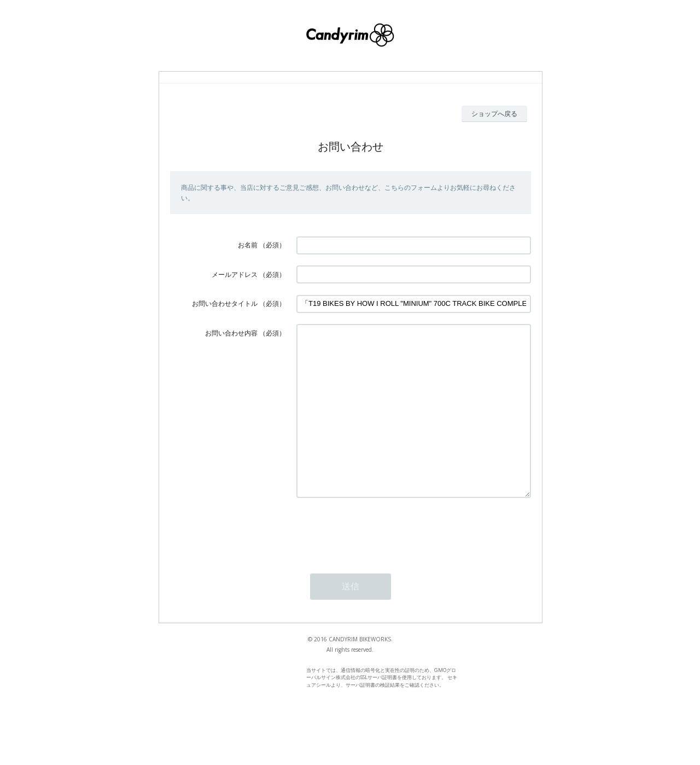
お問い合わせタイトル (225, 303)
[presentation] (380, 563)
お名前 (248, 245)
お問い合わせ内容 (231, 333)
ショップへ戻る (494, 114)
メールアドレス (235, 274)
